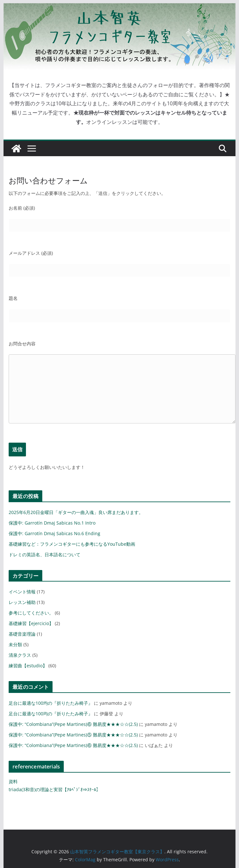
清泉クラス (20, 655)
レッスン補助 (22, 602)
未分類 (15, 644)
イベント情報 (22, 592)
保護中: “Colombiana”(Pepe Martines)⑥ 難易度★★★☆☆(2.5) (73, 724)
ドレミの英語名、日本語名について (45, 555)
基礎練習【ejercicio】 (31, 623)
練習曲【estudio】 (28, 666)
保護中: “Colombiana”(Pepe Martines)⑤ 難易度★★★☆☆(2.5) (73, 735)
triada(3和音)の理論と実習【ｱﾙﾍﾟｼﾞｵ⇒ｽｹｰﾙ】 (55, 789)
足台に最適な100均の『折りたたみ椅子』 (51, 703)
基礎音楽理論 (22, 634)
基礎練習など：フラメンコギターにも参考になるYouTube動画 (72, 544)
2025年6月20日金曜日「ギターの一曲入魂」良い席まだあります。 (76, 512)
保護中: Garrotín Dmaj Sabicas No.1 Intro (52, 523)
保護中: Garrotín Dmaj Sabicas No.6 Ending (54, 533)
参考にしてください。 (31, 613)
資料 (13, 781)
